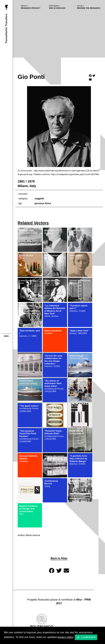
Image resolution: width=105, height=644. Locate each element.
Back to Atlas (59, 558)
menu (6, 336)
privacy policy (65, 637)
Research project (31, 7)
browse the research (89, 7)
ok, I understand (86, 637)
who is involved (57, 7)
